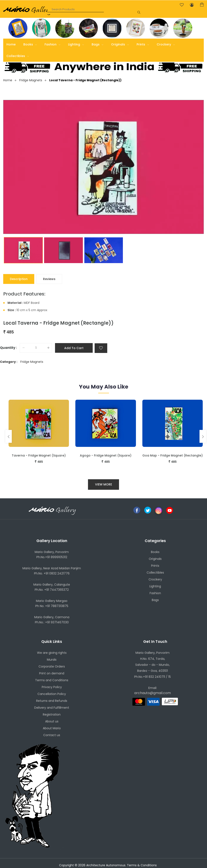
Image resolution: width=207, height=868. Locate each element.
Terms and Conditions (52, 680)
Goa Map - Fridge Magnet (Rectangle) (173, 455)
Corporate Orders (52, 666)
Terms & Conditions (142, 865)
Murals (52, 660)
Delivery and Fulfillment (52, 708)
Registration (52, 714)
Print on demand (52, 673)
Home (11, 44)
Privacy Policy (52, 687)
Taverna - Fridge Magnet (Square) (39, 455)
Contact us (52, 735)
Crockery (166, 44)
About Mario (52, 728)
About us (52, 721)
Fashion (52, 44)
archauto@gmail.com (153, 693)
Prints (143, 44)
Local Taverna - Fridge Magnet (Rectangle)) (85, 80)
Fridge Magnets (33, 80)
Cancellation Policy (52, 694)
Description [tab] (19, 279)
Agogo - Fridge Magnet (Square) (106, 455)
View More (103, 484)
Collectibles (18, 56)
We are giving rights (52, 653)
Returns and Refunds (52, 701)
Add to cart (74, 348)
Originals (120, 44)
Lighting (76, 44)
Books (30, 44)
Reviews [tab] (49, 279)
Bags (98, 44)
